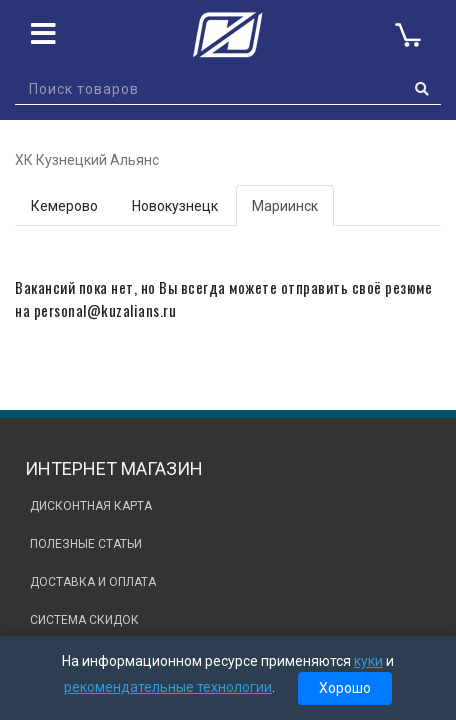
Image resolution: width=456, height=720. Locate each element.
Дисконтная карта (91, 506)
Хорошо (345, 688)
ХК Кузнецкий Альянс (87, 160)
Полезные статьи (86, 544)
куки (368, 661)
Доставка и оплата (93, 582)
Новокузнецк (175, 206)
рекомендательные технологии (168, 687)
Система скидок (84, 620)
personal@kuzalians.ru (105, 310)
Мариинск (285, 206)
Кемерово (64, 206)
